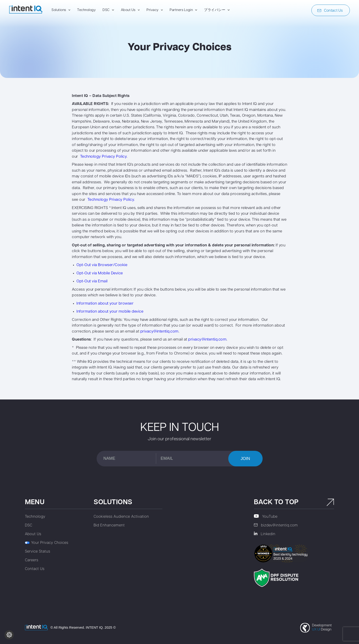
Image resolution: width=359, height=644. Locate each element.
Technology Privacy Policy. (111, 200)
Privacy (153, 10)
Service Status (38, 552)
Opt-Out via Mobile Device (100, 273)
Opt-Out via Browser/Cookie (102, 265)
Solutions (59, 10)
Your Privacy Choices (47, 543)
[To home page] (26, 13)
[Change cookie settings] (9, 635)
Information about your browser (105, 304)
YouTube (266, 516)
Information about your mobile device (110, 312)
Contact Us (330, 11)
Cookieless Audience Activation (121, 517)
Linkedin (265, 534)
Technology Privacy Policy (103, 157)
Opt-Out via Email (92, 281)
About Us (128, 10)
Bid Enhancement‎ (109, 526)
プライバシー (215, 10)
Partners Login (181, 10)
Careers (32, 560)
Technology (86, 10)
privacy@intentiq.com (159, 332)
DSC (106, 10)
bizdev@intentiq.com (276, 525)
